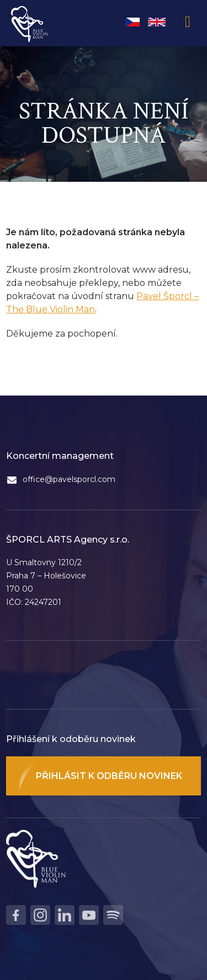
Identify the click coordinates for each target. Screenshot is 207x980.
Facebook (16, 915)
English (157, 22)
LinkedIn (65, 915)
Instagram (40, 915)
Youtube (89, 915)
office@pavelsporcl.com (69, 479)
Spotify (113, 915)
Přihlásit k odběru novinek (109, 776)
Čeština (133, 22)
